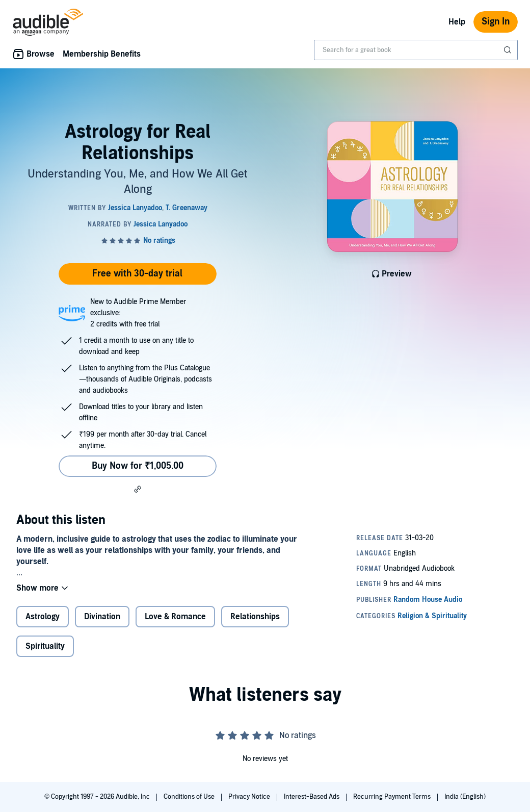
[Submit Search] (509, 50)
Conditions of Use (190, 797)
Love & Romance (175, 617)
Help (457, 22)
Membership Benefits (102, 54)
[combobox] (416, 50)
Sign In (496, 22)
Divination (102, 617)
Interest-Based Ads (312, 797)
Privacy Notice (250, 797)
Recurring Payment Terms (393, 797)
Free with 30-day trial (137, 274)
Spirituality (45, 646)
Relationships (255, 617)
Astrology (43, 617)
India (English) (465, 797)
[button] (138, 489)
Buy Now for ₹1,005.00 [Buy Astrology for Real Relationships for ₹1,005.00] (138, 466)
